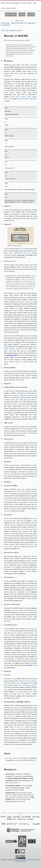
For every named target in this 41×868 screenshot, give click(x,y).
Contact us (22, 819)
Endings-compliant (16, 200)
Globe (7, 287)
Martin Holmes (14, 465)
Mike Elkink (19, 400)
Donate (30, 819)
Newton (6, 661)
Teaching (16, 817)
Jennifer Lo (18, 362)
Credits (22, 14)
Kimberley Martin (28, 362)
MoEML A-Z (11, 819)
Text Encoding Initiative (26, 429)
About (8, 8)
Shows (30, 3)
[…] (28, 48)
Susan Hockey (13, 758)
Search (14, 8)
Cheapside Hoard (9, 525)
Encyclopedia (15, 3)
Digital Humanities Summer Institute (17, 433)
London (32, 289)
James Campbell (14, 253)
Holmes (23, 474)
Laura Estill (12, 351)
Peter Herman (19, 610)
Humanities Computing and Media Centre (24, 395)
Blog (19, 99)
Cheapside (7, 529)
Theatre (23, 285)
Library (24, 3)
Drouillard (7, 255)
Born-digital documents (15, 30)
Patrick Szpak (33, 518)
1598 (13, 511)
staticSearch (17, 202)
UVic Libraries (26, 694)
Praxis (12, 567)
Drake (18, 50)
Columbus (12, 50)
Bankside (15, 287)
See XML (31, 14)
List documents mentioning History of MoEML (18, 40)
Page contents (11, 14)
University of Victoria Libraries (27, 681)
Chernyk (19, 427)
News (10, 99)
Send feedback (5, 25)
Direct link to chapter (12, 783)
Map (8, 3)
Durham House (16, 646)
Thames (32, 287)
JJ (34, 760)
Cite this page (5, 23)
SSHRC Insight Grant (15, 685)
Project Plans (15, 97)
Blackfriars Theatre (27, 617)
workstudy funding (10, 683)
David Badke (31, 400)
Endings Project (31, 685)
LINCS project (15, 698)
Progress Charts (26, 97)
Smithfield (31, 644)
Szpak (35, 529)
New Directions (15, 708)
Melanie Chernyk (12, 404)
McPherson (7, 619)
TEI (14, 84)
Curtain (8, 621)
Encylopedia (22, 544)
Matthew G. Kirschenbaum (19, 729)
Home (3, 3)
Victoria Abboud (9, 362)
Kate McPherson (24, 612)
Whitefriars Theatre (12, 355)
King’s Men (25, 283)
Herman (13, 615)
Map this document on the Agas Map (23, 23)
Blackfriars (10, 289)
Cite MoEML (26, 817)
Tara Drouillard (25, 249)
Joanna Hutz (27, 253)
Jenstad (6, 216)
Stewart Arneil (10, 400)
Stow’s (8, 547)
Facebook (26, 99)
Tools (3, 8)
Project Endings (15, 92)
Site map (36, 817)
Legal (9, 817)
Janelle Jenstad (18, 73)
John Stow (7, 511)
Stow (35, 3)
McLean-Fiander (9, 518)
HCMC (28, 406)
